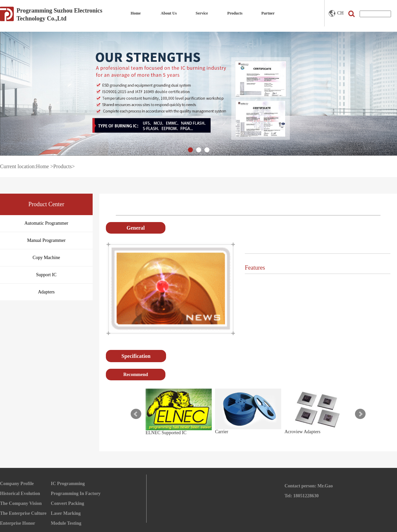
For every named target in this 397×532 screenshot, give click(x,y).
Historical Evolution (20, 494)
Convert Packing (68, 503)
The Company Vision (21, 503)
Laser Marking (66, 513)
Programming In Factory (76, 494)
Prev (136, 414)
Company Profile (17, 484)
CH (336, 13)
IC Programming (68, 484)
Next (360, 414)
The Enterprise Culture (23, 513)
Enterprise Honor (18, 523)
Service (202, 13)
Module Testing (66, 523)
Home (136, 13)
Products (235, 13)
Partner (268, 13)
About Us (169, 13)
